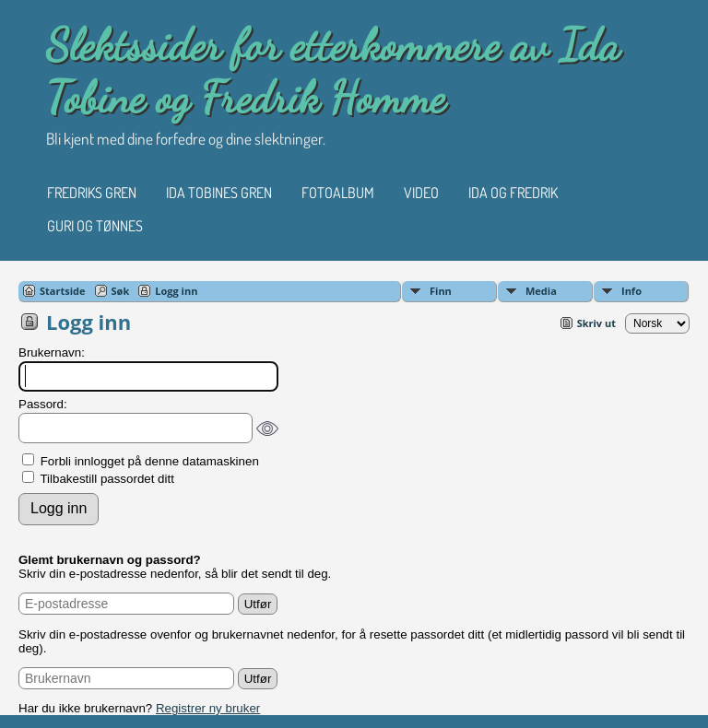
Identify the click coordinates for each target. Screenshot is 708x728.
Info (631, 291)
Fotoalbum (338, 193)
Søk (121, 291)
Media (541, 291)
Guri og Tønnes (95, 226)
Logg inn (176, 291)
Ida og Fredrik (513, 193)
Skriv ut (596, 323)
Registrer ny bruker (208, 708)
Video (421, 193)
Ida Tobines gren (219, 193)
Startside (63, 291)
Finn (441, 291)
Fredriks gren (92, 193)
